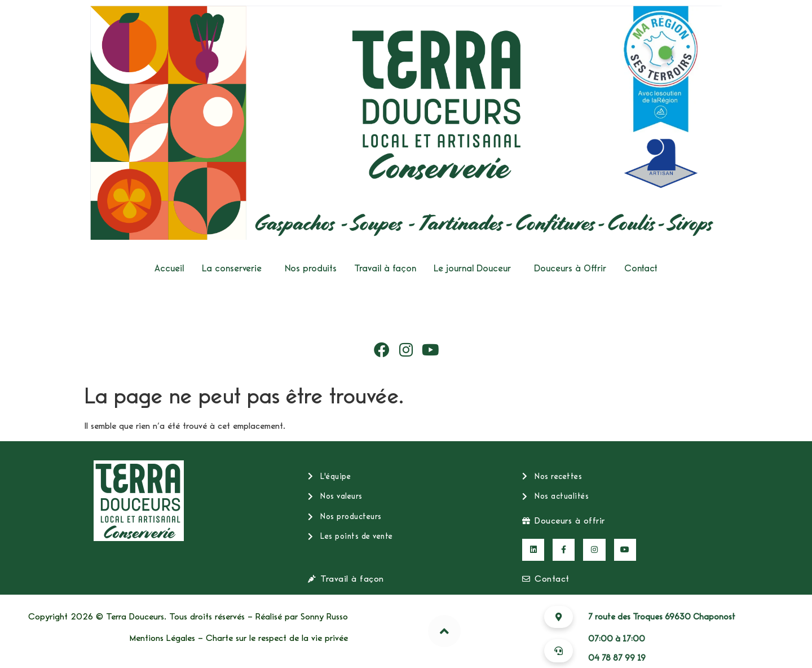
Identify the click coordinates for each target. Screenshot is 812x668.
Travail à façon (385, 268)
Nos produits (311, 268)
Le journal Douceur (472, 268)
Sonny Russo (324, 617)
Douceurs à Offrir (570, 268)
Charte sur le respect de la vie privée (277, 638)
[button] (235, 268)
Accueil (169, 268)
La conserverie (232, 268)
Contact (641, 268)
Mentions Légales (162, 638)
